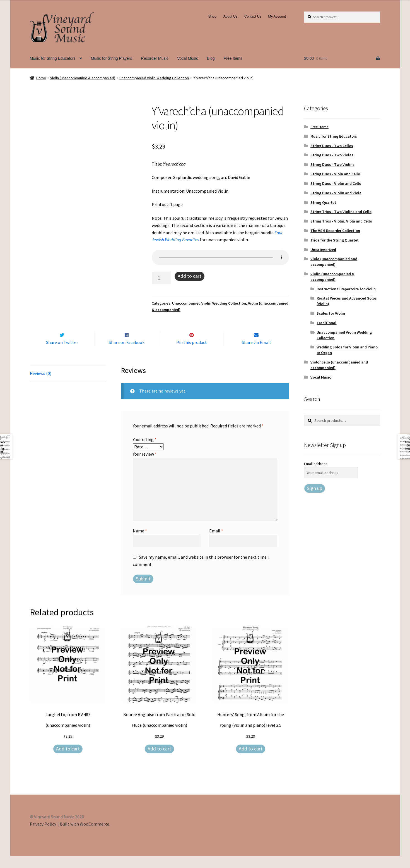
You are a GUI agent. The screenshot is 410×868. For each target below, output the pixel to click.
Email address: (316, 464)
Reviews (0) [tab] (41, 385)
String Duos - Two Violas (332, 155)
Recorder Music (155, 58)
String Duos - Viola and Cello (335, 174)
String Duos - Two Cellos (332, 146)
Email (216, 542)
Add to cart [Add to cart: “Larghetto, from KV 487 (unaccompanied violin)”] (68, 760)
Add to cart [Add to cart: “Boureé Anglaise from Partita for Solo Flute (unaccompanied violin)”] (159, 760)
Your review (145, 466)
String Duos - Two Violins (332, 164)
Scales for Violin (331, 313)
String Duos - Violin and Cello (336, 183)
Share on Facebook (127, 354)
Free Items (233, 58)
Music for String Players (112, 58)
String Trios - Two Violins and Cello (341, 212)
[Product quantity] (161, 278)
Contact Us (253, 16)
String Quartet (323, 202)
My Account (277, 16)
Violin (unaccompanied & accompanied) (83, 78)
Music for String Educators (53, 58)
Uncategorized (323, 250)
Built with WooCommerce (85, 836)
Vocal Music (188, 58)
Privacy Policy (43, 836)
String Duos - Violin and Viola (336, 193)
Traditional (326, 323)
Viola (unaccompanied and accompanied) (334, 262)
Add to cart (190, 276)
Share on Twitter (62, 354)
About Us (230, 16)
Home (41, 78)
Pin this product (192, 354)
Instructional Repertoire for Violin (346, 289)
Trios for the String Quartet (335, 240)
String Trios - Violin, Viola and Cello (341, 221)
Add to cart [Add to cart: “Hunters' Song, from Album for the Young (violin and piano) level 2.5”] (251, 760)
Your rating (145, 451)
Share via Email (256, 354)
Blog (211, 58)
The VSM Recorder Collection (335, 231)
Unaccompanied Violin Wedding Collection (154, 78)
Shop (212, 16)
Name (140, 542)
